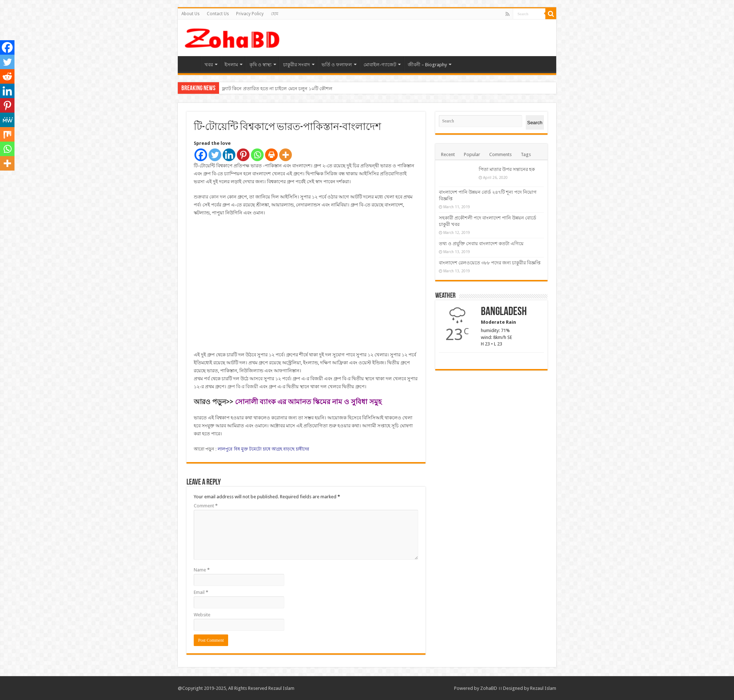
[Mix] (7, 134)
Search (535, 123)
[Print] (271, 155)
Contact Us (218, 14)
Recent (448, 154)
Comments (500, 154)
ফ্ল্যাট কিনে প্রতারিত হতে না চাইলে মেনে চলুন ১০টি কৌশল (277, 89)
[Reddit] (7, 76)
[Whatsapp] (257, 155)
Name (202, 570)
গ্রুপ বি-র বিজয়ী (243, 387)
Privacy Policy (250, 14)
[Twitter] (215, 155)
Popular (472, 154)
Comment (206, 506)
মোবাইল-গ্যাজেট (380, 65)
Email (201, 592)
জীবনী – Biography (427, 65)
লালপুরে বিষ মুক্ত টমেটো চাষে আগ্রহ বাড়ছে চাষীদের (263, 449)
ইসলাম (231, 65)
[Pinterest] (243, 155)
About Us (190, 14)
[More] (286, 155)
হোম (275, 14)
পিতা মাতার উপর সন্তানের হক (507, 169)
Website (202, 615)
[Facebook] (201, 155)
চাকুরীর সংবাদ (297, 65)
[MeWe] (7, 120)
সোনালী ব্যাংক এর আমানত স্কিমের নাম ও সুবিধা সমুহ (308, 402)
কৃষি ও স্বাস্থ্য (261, 65)
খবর (209, 65)
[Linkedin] (229, 155)
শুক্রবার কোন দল (210, 197)
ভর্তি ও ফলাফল (337, 65)
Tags (526, 154)
